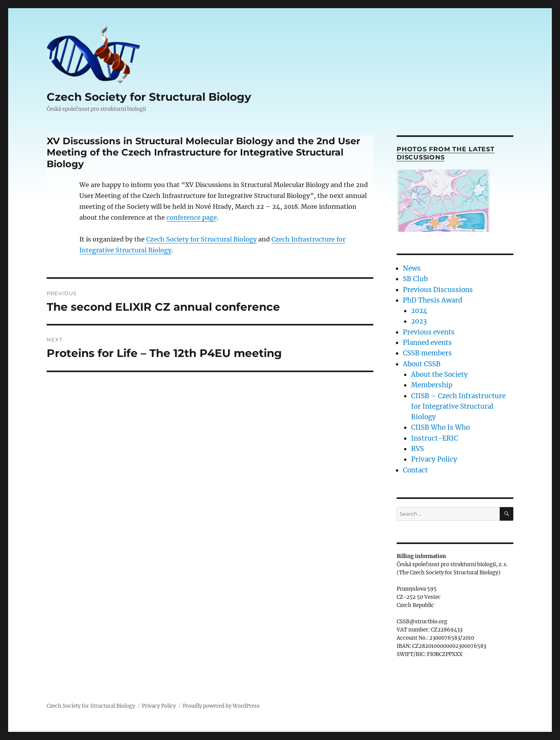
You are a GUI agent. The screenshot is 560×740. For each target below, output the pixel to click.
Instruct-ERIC (435, 438)
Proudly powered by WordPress (221, 706)
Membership (432, 385)
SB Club (415, 279)
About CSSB (422, 364)
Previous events (429, 332)
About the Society (439, 374)
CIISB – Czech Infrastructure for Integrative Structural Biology (458, 407)
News (412, 268)
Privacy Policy (434, 459)
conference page (192, 217)
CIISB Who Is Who (440, 427)
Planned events (427, 343)
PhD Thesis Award (432, 300)
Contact (415, 470)
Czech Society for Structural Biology (149, 97)
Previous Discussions (438, 290)
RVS (417, 449)
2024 (419, 311)
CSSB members (427, 353)
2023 (419, 321)
